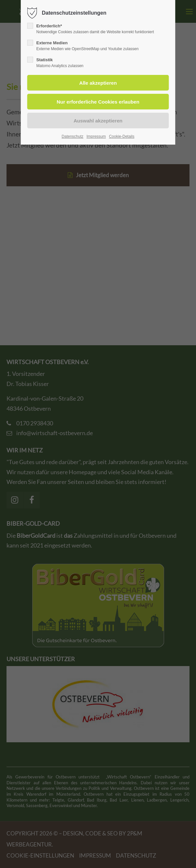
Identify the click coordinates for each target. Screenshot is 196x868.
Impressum (96, 136)
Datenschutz (72, 136)
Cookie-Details (122, 136)
